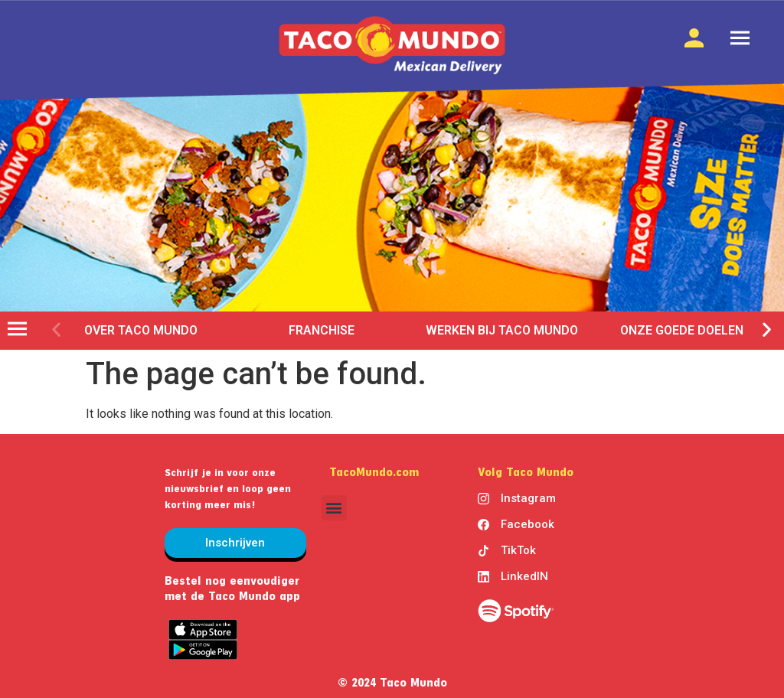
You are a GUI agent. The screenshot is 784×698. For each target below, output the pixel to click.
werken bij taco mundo (502, 330)
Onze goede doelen (683, 330)
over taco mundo (141, 330)
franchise (322, 330)
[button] (56, 329)
